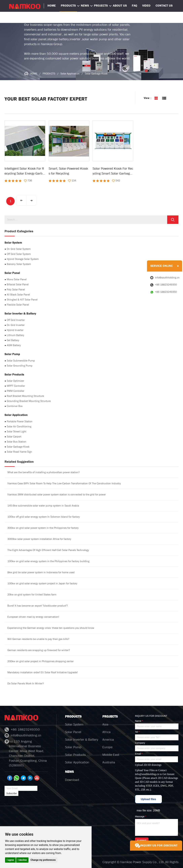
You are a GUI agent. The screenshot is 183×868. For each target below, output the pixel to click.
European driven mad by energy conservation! (33, 617)
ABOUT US (120, 6)
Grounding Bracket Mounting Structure (29, 401)
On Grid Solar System (19, 249)
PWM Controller (15, 391)
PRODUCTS (68, 6)
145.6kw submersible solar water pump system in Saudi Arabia (43, 506)
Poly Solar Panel (16, 289)
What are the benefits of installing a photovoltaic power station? (44, 472)
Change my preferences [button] (43, 860)
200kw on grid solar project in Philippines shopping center (40, 661)
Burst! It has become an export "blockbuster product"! (38, 606)
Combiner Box (15, 406)
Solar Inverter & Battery (82, 740)
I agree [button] (10, 860)
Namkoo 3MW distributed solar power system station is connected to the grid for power (57, 494)
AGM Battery (14, 345)
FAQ (135, 6)
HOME (34, 74)
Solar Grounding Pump (20, 366)
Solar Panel (73, 732)
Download (72, 780)
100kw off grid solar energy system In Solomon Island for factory (44, 517)
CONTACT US (164, 6)
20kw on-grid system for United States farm (32, 595)
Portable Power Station (20, 421)
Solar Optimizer (15, 381)
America (108, 740)
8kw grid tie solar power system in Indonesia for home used (41, 572)
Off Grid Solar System (19, 254)
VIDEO (146, 6)
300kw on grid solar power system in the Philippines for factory (43, 528)
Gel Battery (13, 340)
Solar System (74, 724)
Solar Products (75, 755)
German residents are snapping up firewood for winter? (39, 650)
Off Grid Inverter (16, 320)
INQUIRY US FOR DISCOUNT (156, 846)
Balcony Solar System (19, 264)
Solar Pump (73, 747)
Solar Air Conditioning (19, 426)
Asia (105, 724)
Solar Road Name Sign (19, 452)
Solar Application (70, 74)
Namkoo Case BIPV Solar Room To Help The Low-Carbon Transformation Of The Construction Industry (64, 483)
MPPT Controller (16, 386)
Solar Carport (14, 437)
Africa (106, 732)
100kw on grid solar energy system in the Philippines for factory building (48, 561)
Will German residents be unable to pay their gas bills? (38, 639)
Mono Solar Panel (17, 279)
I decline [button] (22, 860)
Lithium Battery (15, 335)
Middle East (111, 755)
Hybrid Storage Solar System (23, 259)
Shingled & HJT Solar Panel (22, 300)
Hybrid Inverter (15, 330)
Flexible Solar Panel (18, 305)
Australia (109, 762)
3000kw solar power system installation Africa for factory (39, 539)
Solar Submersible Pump (21, 361)
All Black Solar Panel (18, 295)
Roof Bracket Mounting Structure (25, 396)
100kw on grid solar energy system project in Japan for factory (42, 583)
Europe (107, 747)
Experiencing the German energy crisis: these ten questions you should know (51, 628)
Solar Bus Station (16, 442)
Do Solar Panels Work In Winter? (26, 683)
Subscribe (11, 793)
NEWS (85, 6)
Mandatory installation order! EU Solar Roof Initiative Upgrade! (43, 672)
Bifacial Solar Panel (18, 284)
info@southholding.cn (147, 774)
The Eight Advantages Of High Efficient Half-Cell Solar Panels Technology (48, 550)
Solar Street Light (16, 431)
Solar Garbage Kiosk (96, 74)
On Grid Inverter (16, 325)
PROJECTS (101, 6)
